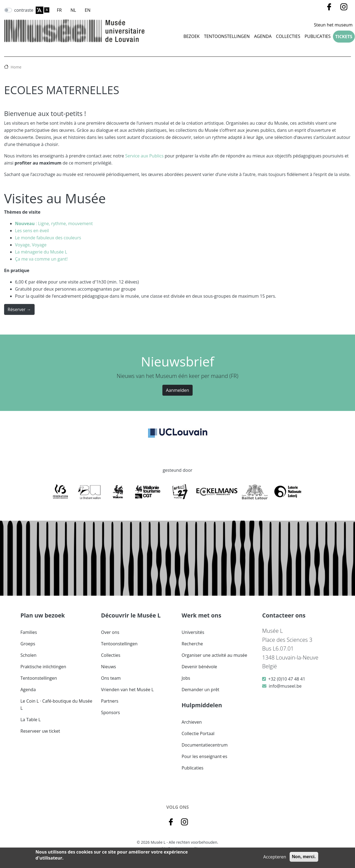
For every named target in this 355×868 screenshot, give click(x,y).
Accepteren (275, 857)
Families (29, 632)
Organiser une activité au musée (215, 655)
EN (88, 10)
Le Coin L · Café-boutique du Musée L (56, 705)
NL (73, 10)
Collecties (111, 655)
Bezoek (192, 36)
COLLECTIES (288, 36)
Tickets (344, 37)
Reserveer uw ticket (40, 731)
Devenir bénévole (199, 667)
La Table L (31, 720)
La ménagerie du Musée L (41, 252)
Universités (193, 632)
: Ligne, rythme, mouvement (54, 223)
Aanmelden (177, 390)
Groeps (28, 644)
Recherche (192, 644)
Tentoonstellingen (227, 36)
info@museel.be (285, 686)
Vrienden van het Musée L (127, 690)
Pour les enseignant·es (205, 756)
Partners (110, 701)
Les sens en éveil (32, 231)
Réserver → (19, 309)
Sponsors (110, 712)
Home (16, 67)
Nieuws (109, 667)
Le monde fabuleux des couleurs (48, 238)
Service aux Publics (144, 156)
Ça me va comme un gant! (41, 259)
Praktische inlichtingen (43, 667)
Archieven (192, 722)
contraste (24, 10)
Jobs (186, 678)
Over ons (110, 632)
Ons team (111, 678)
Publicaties (318, 36)
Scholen (28, 655)
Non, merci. (304, 857)
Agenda (263, 36)
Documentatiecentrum (205, 745)
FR (59, 10)
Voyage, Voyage (31, 245)
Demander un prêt (201, 690)
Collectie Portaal (198, 733)
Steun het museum (333, 25)
